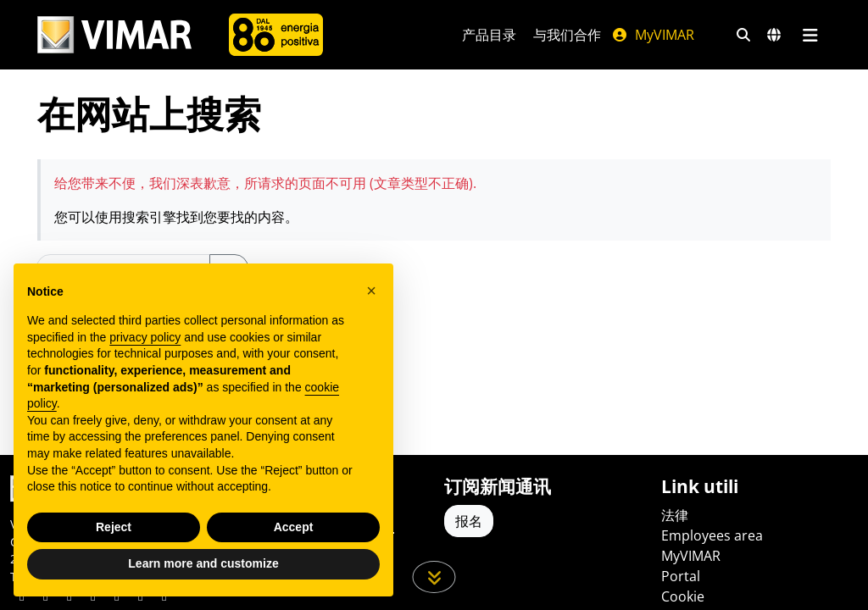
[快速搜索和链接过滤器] (743, 35)
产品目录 (489, 35)
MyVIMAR (653, 35)
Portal (681, 576)
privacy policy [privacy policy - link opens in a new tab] (145, 337)
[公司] (276, 35)
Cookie (683, 596)
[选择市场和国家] (774, 35)
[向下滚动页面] (434, 577)
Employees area (712, 535)
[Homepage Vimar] (114, 35)
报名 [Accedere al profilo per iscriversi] (469, 521)
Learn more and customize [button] (203, 563)
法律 (675, 515)
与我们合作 (567, 35)
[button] (371, 291)
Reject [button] (114, 527)
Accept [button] (294, 527)
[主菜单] (810, 35)
